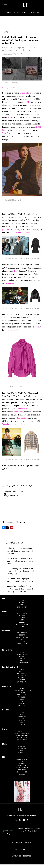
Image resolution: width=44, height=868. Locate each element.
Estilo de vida (34, 12)
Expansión (7, 686)
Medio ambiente (22, 759)
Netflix (10, 118)
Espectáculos (22, 614)
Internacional (22, 695)
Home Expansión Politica (22, 691)
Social (22, 761)
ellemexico (26, 819)
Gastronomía (22, 633)
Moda (10, 12)
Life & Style (7, 650)
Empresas (22, 689)
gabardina (6, 230)
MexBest (6, 631)
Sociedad (22, 725)
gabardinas (18, 412)
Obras (22, 699)
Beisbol (22, 671)
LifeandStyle (22, 706)
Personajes (22, 639)
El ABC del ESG (22, 772)
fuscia (37, 327)
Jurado (22, 645)
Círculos (22, 618)
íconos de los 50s (23, 233)
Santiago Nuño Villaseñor (11, 88)
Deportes (22, 656)
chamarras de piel (24, 409)
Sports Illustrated (10, 667)
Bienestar (22, 641)
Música (22, 661)
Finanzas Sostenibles (22, 768)
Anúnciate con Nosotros (20, 856)
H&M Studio (21, 418)
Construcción (22, 731)
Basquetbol (22, 676)
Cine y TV (22, 658)
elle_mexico (22, 819)
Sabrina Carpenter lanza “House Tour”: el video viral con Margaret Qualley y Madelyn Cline (20, 589)
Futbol (22, 669)
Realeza (22, 616)
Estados (22, 721)
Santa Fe (6, 424)
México (22, 714)
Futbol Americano (22, 673)
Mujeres (22, 703)
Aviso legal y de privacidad (20, 842)
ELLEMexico (16, 820)
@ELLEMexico (12, 495)
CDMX (22, 718)
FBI (29, 102)
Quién (5, 611)
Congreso (22, 716)
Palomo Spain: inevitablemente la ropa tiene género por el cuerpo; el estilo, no (20, 561)
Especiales (22, 753)
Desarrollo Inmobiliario (22, 733)
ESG (22, 701)
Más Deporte (22, 678)
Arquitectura (22, 738)
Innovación (22, 770)
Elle (4, 598)
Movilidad (22, 766)
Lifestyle (22, 680)
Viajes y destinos (22, 637)
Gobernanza (22, 763)
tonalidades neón (12, 330)
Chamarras (21, 522)
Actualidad (22, 746)
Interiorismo (22, 740)
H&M (16, 271)
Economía (22, 693)
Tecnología (22, 697)
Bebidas (22, 635)
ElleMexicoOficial (30, 819)
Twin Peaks (24, 93)
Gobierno (22, 712)
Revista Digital (22, 682)
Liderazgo (22, 748)
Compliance (20, 849)
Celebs (24, 12)
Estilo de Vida (22, 643)
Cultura (22, 626)
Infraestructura (22, 735)
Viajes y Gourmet (22, 624)
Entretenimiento (22, 654)
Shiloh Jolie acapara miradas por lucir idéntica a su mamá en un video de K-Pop (21, 551)
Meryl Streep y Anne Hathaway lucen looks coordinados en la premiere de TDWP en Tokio (21, 571)
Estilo (22, 652)
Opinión (22, 723)
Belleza (17, 12)
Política (5, 710)
